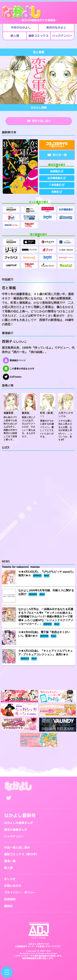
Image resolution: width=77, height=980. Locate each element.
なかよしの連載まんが (18, 823)
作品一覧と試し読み (17, 847)
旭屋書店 (57, 171)
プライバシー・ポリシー (20, 892)
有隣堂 (57, 192)
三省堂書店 (57, 185)
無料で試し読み (39, 121)
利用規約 (10, 899)
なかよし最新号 (20, 815)
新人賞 (8, 868)
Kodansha (25, 953)
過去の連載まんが (16, 830)
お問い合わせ (13, 886)
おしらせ (10, 879)
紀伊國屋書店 (57, 178)
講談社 (8, 906)
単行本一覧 (57, 155)
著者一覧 (10, 861)
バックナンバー (14, 836)
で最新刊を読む (57, 145)
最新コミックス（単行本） (21, 854)
